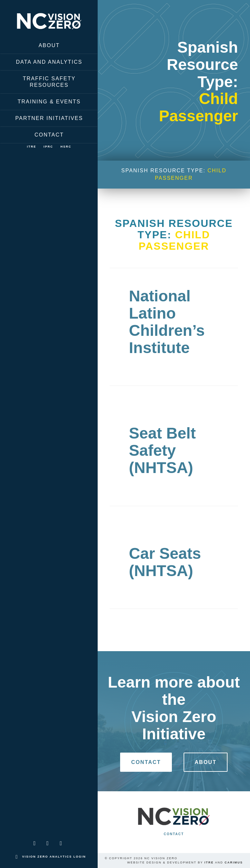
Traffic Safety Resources (49, 82)
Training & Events (49, 102)
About (49, 45)
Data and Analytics (49, 62)
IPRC (49, 147)
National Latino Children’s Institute (167, 322)
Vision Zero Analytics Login (54, 857)
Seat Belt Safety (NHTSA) (162, 450)
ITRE (32, 147)
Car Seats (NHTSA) (165, 562)
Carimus (234, 862)
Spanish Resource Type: (174, 174)
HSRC (66, 147)
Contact (49, 135)
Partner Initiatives (49, 118)
